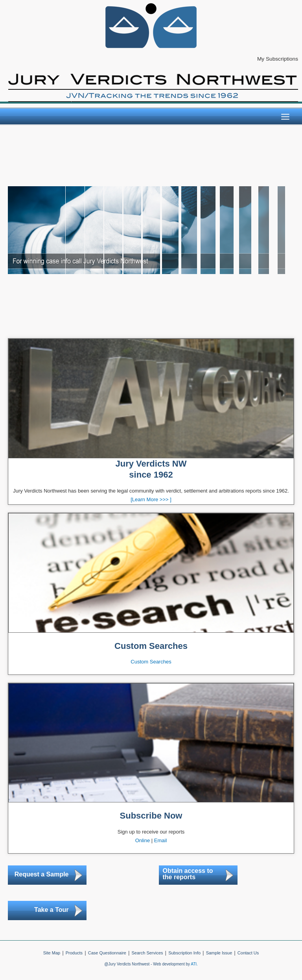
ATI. (194, 964)
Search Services (147, 953)
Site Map (52, 953)
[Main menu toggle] (285, 117)
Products (74, 953)
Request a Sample (42, 874)
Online (143, 840)
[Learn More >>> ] (151, 499)
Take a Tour (51, 910)
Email (161, 840)
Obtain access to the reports (188, 874)
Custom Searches (151, 662)
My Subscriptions (278, 59)
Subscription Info (184, 953)
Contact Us (248, 953)
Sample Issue (219, 953)
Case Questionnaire (107, 953)
